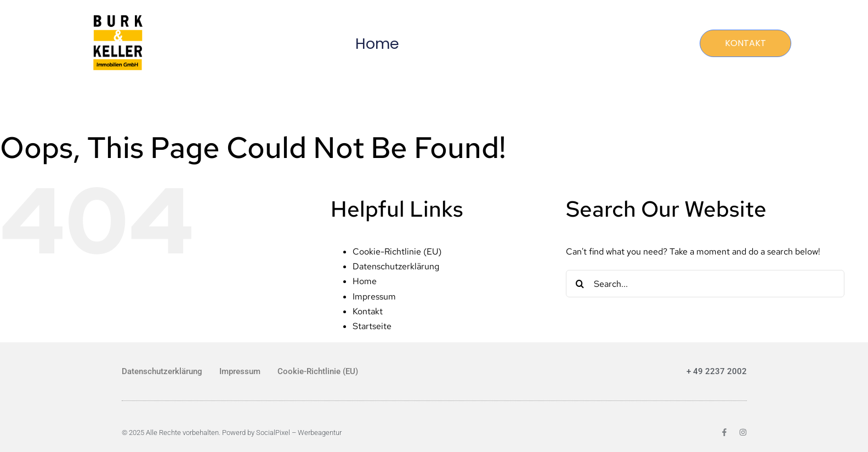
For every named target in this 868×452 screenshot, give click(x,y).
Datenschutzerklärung (396, 266)
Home (377, 44)
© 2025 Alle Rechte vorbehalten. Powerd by (189, 433)
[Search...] (705, 284)
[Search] (580, 284)
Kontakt (368, 311)
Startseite (372, 326)
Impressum (374, 296)
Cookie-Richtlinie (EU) (397, 252)
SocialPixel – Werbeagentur (299, 433)
